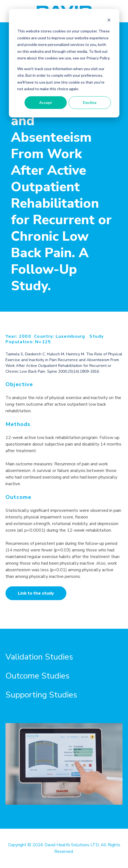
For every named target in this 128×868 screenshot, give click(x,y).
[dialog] (64, 63)
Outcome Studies (37, 676)
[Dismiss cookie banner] (109, 21)
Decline (90, 102)
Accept (46, 102)
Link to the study (36, 593)
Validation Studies (39, 657)
